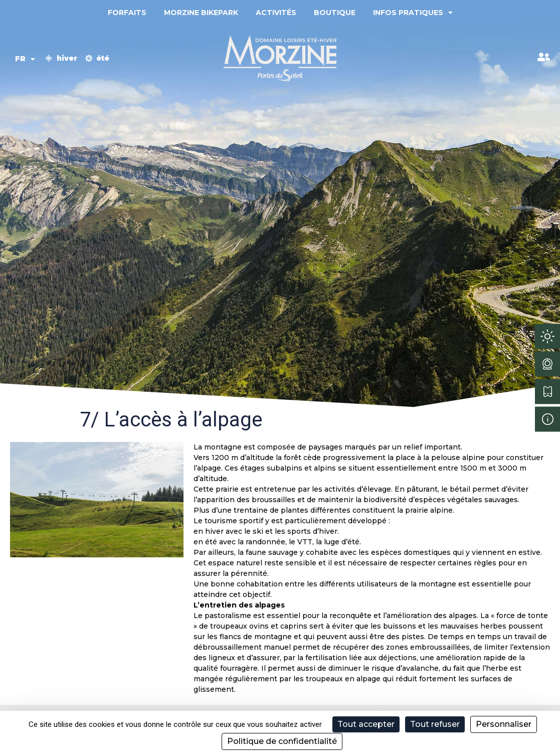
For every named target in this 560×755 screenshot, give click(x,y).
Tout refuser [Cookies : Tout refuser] (435, 724)
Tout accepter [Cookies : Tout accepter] (366, 724)
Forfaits (127, 13)
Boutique (335, 13)
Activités (276, 13)
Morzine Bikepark (201, 13)
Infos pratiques (413, 13)
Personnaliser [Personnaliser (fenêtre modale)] (504, 724)
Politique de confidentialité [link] (282, 741)
